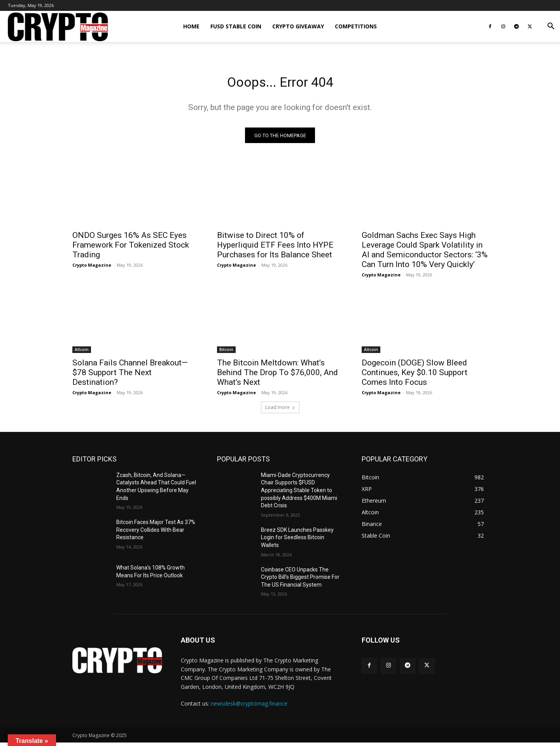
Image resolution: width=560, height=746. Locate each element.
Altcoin (82, 353)
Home (191, 26)
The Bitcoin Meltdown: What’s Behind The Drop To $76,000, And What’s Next (277, 376)
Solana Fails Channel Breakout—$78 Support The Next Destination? (130, 376)
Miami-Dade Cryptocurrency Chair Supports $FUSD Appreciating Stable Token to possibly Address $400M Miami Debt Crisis (299, 493)
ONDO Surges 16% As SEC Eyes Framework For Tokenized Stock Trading (131, 248)
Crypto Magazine (92, 268)
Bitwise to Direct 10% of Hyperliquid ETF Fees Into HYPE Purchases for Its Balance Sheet (275, 248)
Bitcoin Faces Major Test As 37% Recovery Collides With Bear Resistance (156, 533)
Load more (280, 410)
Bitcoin (226, 353)
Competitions (356, 26)
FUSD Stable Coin (236, 26)
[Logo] (58, 27)
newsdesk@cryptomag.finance (249, 707)
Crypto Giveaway (298, 26)
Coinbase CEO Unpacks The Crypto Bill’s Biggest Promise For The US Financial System (300, 580)
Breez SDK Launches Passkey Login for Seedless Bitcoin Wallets (297, 541)
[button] (551, 27)
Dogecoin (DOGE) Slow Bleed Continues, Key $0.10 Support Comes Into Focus (415, 376)
